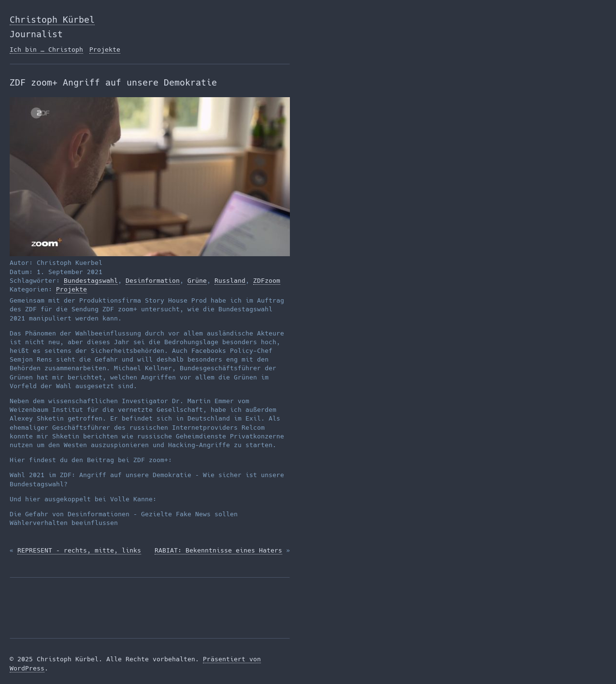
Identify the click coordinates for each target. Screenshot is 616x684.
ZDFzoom (267, 281)
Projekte (105, 50)
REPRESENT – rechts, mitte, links (79, 550)
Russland (230, 281)
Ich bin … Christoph (46, 50)
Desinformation (153, 281)
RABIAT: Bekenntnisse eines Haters (218, 550)
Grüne (197, 281)
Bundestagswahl (91, 281)
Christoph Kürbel (52, 20)
